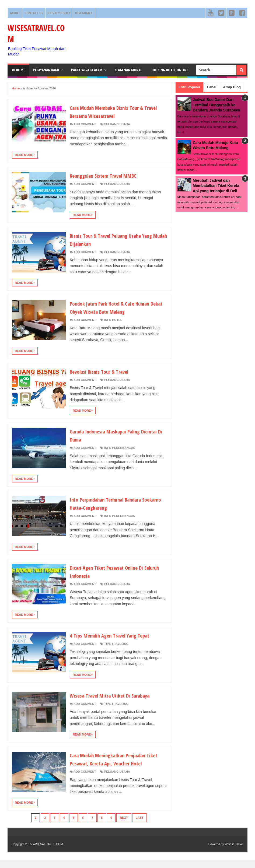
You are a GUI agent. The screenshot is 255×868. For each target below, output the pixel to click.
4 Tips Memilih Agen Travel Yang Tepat (116, 635)
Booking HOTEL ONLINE (169, 70)
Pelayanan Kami (46, 70)
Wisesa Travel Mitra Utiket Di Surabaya (116, 695)
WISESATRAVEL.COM (48, 852)
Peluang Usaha (117, 124)
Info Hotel (113, 320)
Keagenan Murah (128, 70)
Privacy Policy (59, 13)
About (15, 13)
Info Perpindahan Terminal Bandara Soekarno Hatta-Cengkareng (112, 503)
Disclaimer (84, 13)
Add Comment (85, 124)
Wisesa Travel (234, 852)
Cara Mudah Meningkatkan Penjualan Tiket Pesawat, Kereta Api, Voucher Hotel (114, 763)
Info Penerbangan (120, 448)
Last (140, 826)
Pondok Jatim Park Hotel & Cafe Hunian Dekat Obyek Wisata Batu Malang (116, 307)
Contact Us (34, 13)
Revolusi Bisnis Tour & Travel (103, 371)
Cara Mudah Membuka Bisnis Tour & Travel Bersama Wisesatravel (112, 111)
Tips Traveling (116, 644)
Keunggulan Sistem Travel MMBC (109, 175)
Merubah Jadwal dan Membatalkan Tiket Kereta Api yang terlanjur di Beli (216, 186)
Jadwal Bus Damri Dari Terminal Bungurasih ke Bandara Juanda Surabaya (216, 105)
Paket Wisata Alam (87, 70)
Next (124, 826)
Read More (25, 155)
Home (18, 70)
